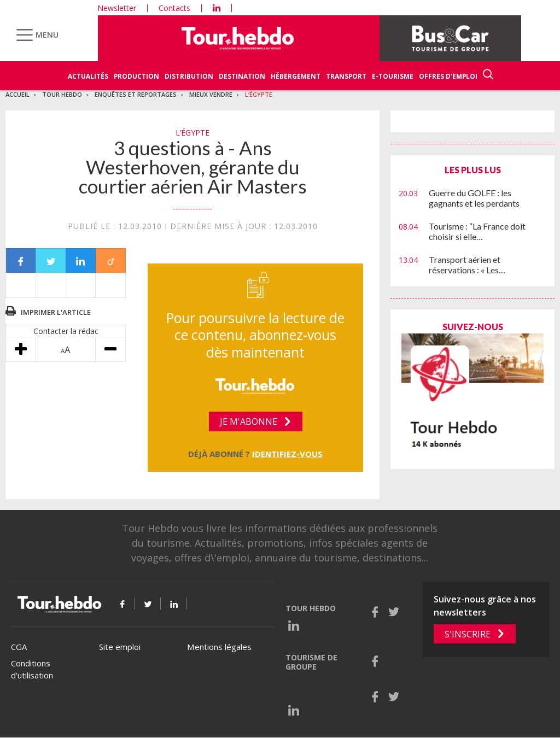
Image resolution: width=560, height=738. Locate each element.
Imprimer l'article (56, 312)
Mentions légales (219, 647)
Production (136, 76)
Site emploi (120, 647)
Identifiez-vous (287, 454)
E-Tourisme (393, 76)
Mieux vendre (211, 94)
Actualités (88, 76)
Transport (346, 76)
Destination (242, 76)
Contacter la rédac (66, 331)
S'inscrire (468, 634)
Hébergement (296, 76)
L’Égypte (259, 94)
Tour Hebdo (62, 94)
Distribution (189, 76)
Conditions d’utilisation (32, 669)
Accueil (17, 94)
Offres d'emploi (448, 76)
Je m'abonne (249, 421)
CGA (19, 647)
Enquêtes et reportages (136, 94)
